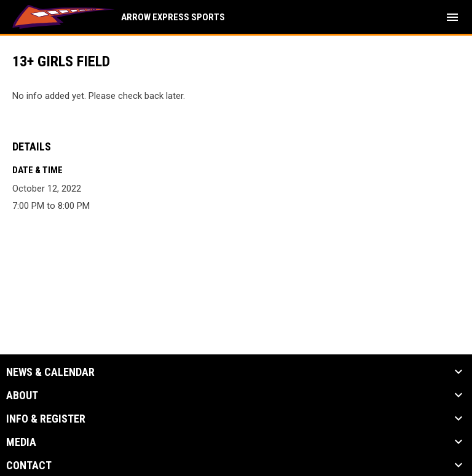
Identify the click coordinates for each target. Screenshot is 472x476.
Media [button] (21, 442)
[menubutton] (452, 17)
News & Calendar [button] (50, 372)
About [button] (22, 396)
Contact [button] (29, 466)
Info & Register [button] (46, 419)
